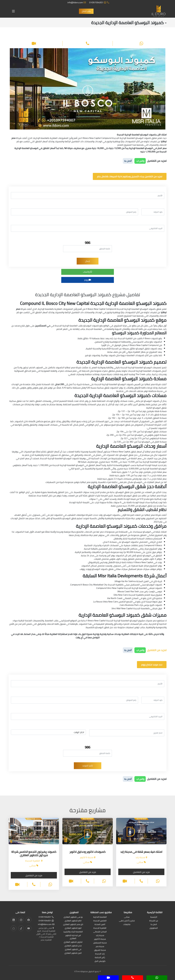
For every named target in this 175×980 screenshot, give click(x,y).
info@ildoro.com (77, 2)
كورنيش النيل (100, 961)
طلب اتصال (86, 11)
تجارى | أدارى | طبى (127, 921)
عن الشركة (154, 921)
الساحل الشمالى (100, 932)
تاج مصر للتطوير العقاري (73, 925)
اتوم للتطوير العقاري (73, 928)
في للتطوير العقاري (73, 950)
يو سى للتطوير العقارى (73, 917)
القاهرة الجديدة (100, 928)
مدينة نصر (100, 947)
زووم (88, 280)
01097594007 (99, 2)
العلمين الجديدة (100, 921)
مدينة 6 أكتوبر (100, 939)
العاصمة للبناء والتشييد (73, 932)
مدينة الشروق (100, 950)
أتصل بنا (128, 161)
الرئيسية (154, 917)
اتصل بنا (154, 925)
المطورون (154, 928)
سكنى (127, 917)
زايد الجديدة (100, 954)
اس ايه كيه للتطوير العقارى (73, 937)
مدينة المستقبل (100, 943)
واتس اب (140, 161)
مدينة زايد (100, 936)
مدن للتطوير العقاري (73, 946)
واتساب (87, 272)
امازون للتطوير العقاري (73, 942)
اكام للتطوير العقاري (73, 921)
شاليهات (127, 925)
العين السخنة (100, 925)
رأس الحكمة (100, 958)
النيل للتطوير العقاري (73, 953)
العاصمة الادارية (100, 917)
